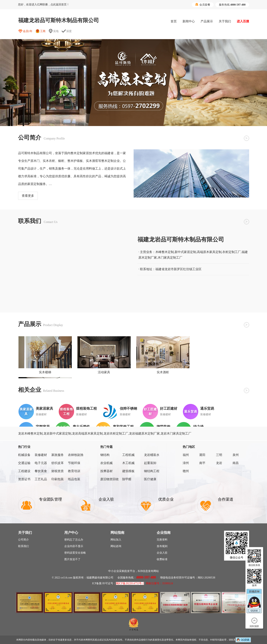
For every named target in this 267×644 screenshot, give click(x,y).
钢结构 (105, 455)
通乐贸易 (207, 409)
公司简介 (23, 540)
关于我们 (225, 21)
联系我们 (23, 546)
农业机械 (106, 463)
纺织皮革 (58, 463)
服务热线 (232, 5)
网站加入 (116, 540)
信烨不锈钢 (128, 409)
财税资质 (58, 471)
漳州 (186, 463)
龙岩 (219, 463)
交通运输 (24, 463)
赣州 (186, 471)
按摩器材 (106, 471)
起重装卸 (150, 463)
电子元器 (41, 463)
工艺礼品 (41, 479)
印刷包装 (58, 479)
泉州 (236, 455)
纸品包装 (74, 479)
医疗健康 (150, 479)
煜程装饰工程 (86, 409)
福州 (186, 455)
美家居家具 (44, 409)
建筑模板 (128, 471)
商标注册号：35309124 (159, 583)
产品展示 (207, 21)
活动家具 (104, 372)
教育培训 (74, 471)
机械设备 (24, 455)
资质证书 (24, 479)
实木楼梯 (45, 372)
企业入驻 (162, 553)
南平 (202, 463)
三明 (219, 455)
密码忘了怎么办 (74, 540)
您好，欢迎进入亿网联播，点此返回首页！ (44, 5)
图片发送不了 (72, 559)
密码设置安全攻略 (75, 553)
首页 (174, 21)
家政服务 (58, 455)
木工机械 (128, 463)
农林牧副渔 (76, 455)
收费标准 (162, 559)
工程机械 (128, 455)
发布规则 (162, 546)
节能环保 (74, 463)
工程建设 (24, 471)
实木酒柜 (163, 372)
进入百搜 (243, 21)
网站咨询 (116, 546)
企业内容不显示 (74, 546)
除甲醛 (127, 479)
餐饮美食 (41, 471)
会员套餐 (203, 5)
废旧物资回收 (110, 479)
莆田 (202, 455)
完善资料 (162, 540)
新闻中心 (189, 21)
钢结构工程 (152, 471)
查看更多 (28, 196)
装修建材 (41, 455)
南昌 (236, 463)
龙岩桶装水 (152, 455)
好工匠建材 (169, 409)
